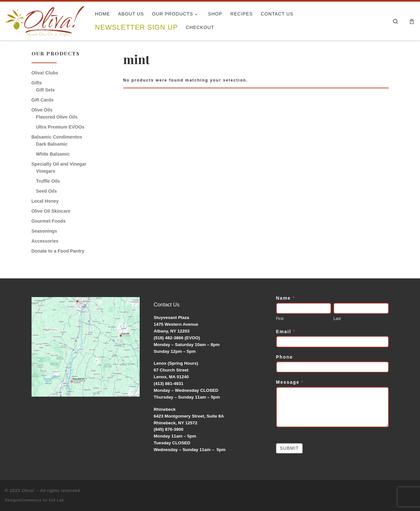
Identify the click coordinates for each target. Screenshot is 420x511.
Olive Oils (42, 110)
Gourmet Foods (49, 221)
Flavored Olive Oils (57, 117)
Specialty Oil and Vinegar (59, 164)
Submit (289, 448)
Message (290, 382)
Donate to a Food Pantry (58, 251)
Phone (285, 357)
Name (286, 298)
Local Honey (45, 201)
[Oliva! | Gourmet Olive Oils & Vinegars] (45, 19)
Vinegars (46, 171)
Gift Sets (46, 90)
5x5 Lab (56, 500)
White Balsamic (53, 154)
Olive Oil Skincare (51, 211)
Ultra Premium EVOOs (60, 127)
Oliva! (28, 491)
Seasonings (44, 231)
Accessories (45, 241)
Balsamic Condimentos (57, 137)
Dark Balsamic (52, 144)
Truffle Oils (48, 181)
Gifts (37, 83)
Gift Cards (43, 100)
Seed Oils (47, 191)
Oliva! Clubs (45, 73)
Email (286, 332)
